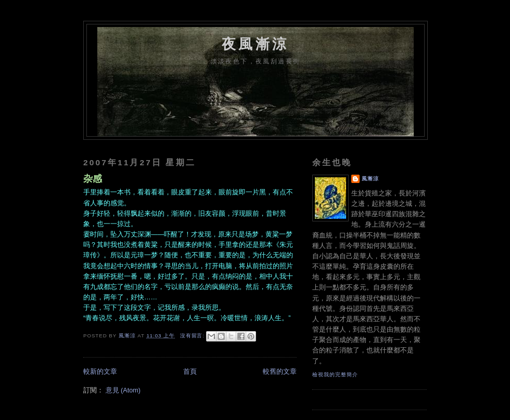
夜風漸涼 (256, 44)
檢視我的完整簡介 (335, 375)
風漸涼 (370, 179)
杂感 (93, 179)
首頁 (190, 372)
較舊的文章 (280, 372)
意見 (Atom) (123, 390)
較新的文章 (100, 372)
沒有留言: (193, 336)
